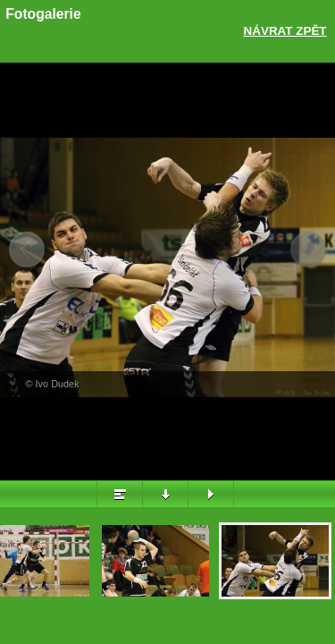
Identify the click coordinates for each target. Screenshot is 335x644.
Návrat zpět (285, 31)
